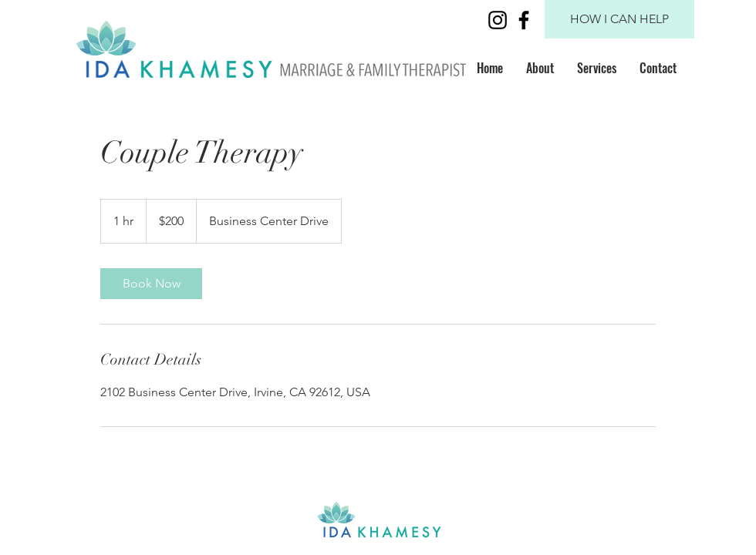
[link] (151, 284)
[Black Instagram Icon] (498, 20)
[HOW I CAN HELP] (619, 19)
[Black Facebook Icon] (524, 20)
